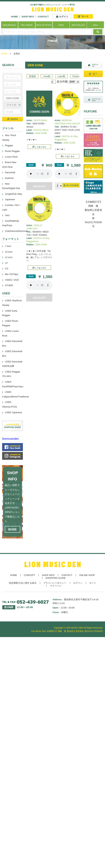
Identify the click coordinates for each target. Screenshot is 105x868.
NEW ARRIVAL (9, 25)
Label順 (61, 76)
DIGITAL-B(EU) (41, 130)
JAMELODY (32, 229)
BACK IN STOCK (44, 25)
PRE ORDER (27, 25)
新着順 (32, 76)
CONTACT (43, 17)
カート (93, 583)
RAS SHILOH (74, 124)
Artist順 (47, 76)
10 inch (9, 252)
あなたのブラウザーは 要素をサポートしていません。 (39, 174)
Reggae (9, 145)
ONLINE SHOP (87, 575)
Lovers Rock (11, 157)
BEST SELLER (78, 25)
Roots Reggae (12, 151)
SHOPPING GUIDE (55, 578)
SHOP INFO (28, 17)
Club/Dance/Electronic (16, 231)
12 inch (9, 257)
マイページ (56, 586)
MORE (12, 529)
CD (7, 269)
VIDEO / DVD (12, 280)
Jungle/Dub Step (13, 194)
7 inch (8, 246)
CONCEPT (29, 575)
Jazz (7, 215)
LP (6, 263)
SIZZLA (37, 225)
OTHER (9, 285)
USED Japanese (13, 412)
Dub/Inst (9, 178)
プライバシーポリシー (55, 583)
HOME (14, 17)
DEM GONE (41, 133)
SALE (95, 25)
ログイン (78, 583)
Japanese (10, 199)
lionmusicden (11, 439)
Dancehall (10, 172)
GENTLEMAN (40, 120)
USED (61, 25)
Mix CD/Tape (12, 274)
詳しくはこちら (39, 147)
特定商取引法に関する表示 (23, 583)
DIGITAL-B (67, 136)
